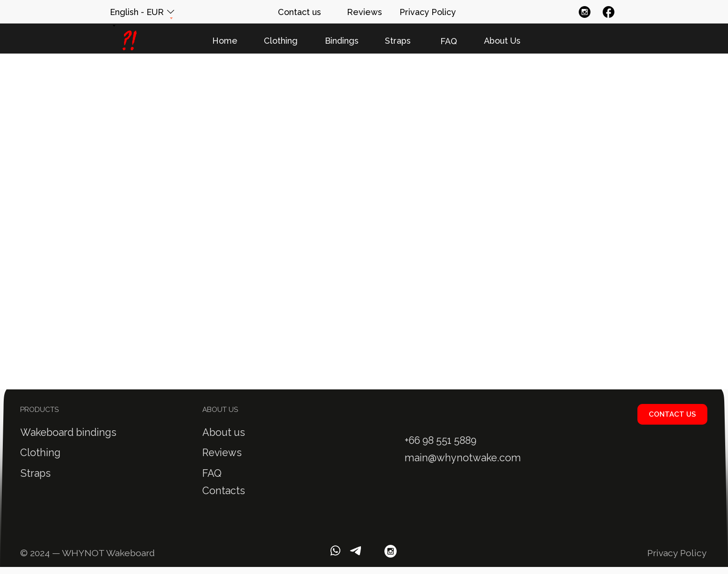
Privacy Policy (677, 553)
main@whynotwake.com (463, 458)
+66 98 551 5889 (441, 440)
